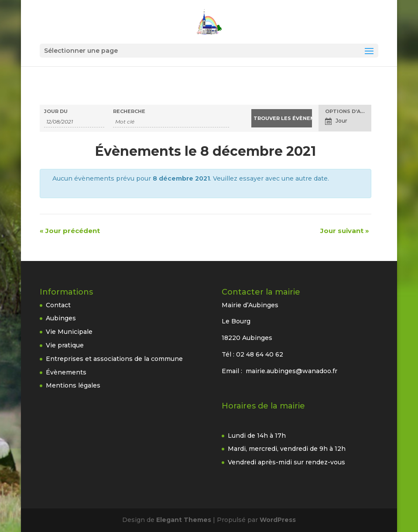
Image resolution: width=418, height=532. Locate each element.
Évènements (66, 372)
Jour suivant (345, 231)
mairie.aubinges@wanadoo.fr (291, 371)
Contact (58, 305)
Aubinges (61, 318)
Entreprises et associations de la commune (114, 359)
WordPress (278, 520)
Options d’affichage (348, 112)
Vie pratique (65, 345)
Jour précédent (70, 231)
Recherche (129, 112)
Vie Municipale (69, 332)
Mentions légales (73, 385)
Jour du (56, 112)
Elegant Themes (184, 520)
